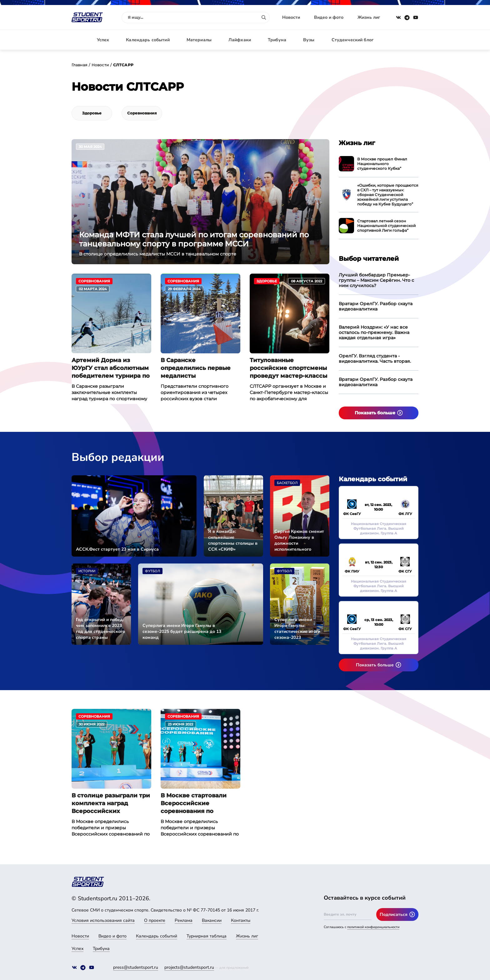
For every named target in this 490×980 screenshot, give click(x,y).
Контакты (241, 920)
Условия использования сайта (103, 920)
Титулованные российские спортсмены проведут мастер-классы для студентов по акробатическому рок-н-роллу (288, 368)
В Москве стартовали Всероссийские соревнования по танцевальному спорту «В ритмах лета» (200, 804)
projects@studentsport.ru (189, 967)
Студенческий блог (352, 40)
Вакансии (212, 920)
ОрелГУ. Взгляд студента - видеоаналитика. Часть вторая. (375, 359)
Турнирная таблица (207, 936)
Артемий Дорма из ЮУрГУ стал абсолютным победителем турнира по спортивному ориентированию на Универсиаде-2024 (111, 368)
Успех (103, 40)
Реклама (184, 920)
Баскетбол (287, 483)
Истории (87, 571)
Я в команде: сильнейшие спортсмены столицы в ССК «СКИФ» (233, 540)
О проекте (155, 920)
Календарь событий (148, 40)
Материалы (199, 40)
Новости (291, 17)
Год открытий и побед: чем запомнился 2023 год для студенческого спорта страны (100, 629)
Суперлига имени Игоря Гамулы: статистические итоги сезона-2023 (297, 629)
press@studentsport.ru (136, 967)
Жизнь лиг (369, 17)
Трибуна (277, 40)
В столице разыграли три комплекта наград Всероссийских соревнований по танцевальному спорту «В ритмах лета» (111, 804)
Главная (79, 65)
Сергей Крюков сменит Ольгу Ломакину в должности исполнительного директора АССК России (299, 540)
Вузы (309, 40)
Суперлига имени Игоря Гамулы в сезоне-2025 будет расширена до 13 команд (182, 631)
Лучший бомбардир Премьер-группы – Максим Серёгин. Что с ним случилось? (376, 280)
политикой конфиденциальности (373, 927)
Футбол (152, 571)
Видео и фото (329, 17)
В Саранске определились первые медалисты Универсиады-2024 (196, 368)
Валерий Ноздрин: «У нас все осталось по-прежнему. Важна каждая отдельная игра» (374, 332)
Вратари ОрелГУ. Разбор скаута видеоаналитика (376, 306)
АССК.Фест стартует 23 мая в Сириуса (117, 549)
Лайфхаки (240, 40)
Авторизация (404, 40)
